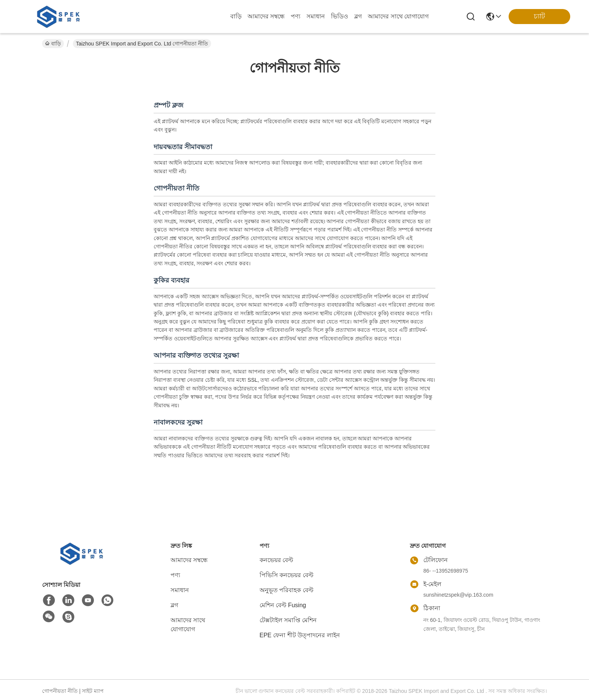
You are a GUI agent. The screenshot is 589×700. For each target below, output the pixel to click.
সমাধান (316, 16)
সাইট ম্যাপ (93, 691)
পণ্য (296, 16)
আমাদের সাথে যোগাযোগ (398, 16)
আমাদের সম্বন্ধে (266, 16)
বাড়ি (236, 16)
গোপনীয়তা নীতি (60, 691)
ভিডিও (340, 16)
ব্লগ (358, 16)
